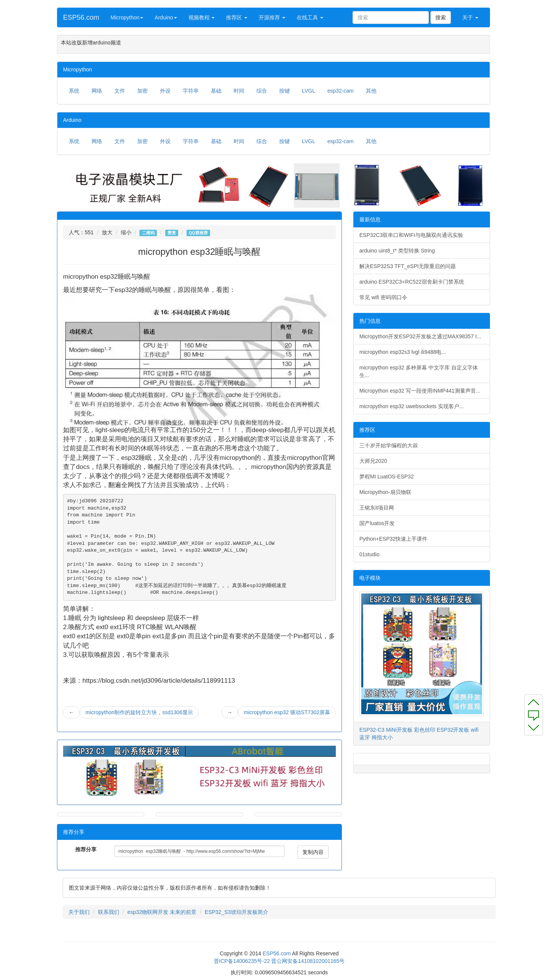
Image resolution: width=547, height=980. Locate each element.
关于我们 (79, 912)
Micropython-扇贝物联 (385, 492)
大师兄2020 (373, 461)
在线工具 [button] (310, 17)
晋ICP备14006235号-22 (242, 961)
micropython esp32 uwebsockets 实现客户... (412, 406)
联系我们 (109, 912)
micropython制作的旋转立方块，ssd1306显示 (139, 712)
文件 (120, 91)
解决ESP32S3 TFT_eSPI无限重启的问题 (408, 266)
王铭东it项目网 (377, 508)
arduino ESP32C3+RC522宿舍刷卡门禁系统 (412, 282)
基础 (216, 91)
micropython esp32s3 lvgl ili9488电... (403, 352)
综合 (262, 91)
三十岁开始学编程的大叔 (389, 445)
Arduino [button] (166, 17)
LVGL (309, 91)
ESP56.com (81, 17)
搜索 (441, 17)
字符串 (191, 91)
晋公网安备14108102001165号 (308, 961)
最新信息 (370, 219)
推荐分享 (86, 849)
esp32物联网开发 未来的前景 (162, 912)
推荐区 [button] (237, 17)
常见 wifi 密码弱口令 (383, 297)
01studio (369, 554)
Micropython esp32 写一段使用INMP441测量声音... (420, 391)
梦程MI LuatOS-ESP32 (387, 477)
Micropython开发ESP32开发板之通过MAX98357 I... (420, 336)
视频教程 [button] (202, 17)
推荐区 (367, 430)
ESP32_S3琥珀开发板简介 (236, 912)
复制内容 (313, 852)
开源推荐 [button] (272, 17)
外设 (165, 91)
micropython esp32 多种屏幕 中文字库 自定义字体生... (419, 371)
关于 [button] (470, 17)
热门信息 (370, 321)
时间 (239, 91)
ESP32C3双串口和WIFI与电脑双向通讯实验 (411, 235)
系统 (74, 91)
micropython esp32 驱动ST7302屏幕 (287, 712)
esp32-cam (341, 91)
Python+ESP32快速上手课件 (393, 539)
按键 (285, 91)
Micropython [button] (127, 17)
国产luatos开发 (377, 523)
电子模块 (370, 578)
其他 (371, 91)
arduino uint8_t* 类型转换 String (397, 251)
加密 (142, 91)
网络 (97, 91)
